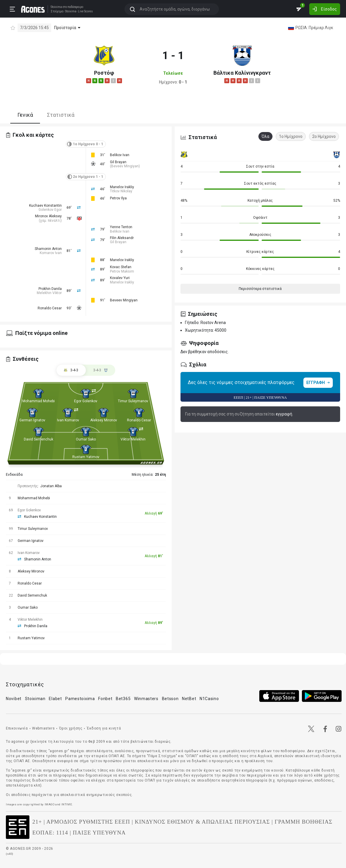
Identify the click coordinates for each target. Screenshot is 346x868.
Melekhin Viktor (49, 293)
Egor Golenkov (86, 401)
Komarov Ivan (51, 253)
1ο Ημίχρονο (291, 136)
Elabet (55, 699)
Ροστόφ (104, 73)
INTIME (67, 804)
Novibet (14, 699)
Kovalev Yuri (120, 278)
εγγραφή (284, 414)
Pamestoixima (80, 699)
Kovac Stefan (121, 267)
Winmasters (146, 699)
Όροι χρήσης (71, 728)
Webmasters (43, 728)
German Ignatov (32, 420)
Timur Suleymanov (133, 401)
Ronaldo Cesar (50, 308)
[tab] (101, 370)
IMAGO (50, 804)
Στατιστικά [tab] (61, 115)
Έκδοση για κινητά (104, 728)
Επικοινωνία (17, 728)
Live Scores (85, 11)
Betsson (170, 699)
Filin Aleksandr (122, 238)
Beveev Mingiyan (125, 166)
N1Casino (209, 699)
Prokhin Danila (50, 289)
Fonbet (105, 699)
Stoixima (56, 7)
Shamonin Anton (48, 249)
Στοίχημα (57, 11)
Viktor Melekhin (133, 439)
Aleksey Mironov (104, 420)
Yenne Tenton (121, 227)
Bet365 (123, 699)
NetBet (189, 699)
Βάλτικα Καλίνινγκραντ (242, 73)
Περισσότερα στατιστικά (260, 289)
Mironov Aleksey (48, 216)
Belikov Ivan (120, 155)
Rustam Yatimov (86, 457)
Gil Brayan (118, 162)
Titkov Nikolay (121, 191)
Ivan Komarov (68, 420)
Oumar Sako (86, 439)
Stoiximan (35, 699)
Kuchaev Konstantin (45, 206)
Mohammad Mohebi (39, 401)
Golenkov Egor (50, 210)
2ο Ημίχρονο (324, 136)
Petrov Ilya (118, 198)
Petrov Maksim (122, 271)
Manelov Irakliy (122, 187)
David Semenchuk (39, 439)
